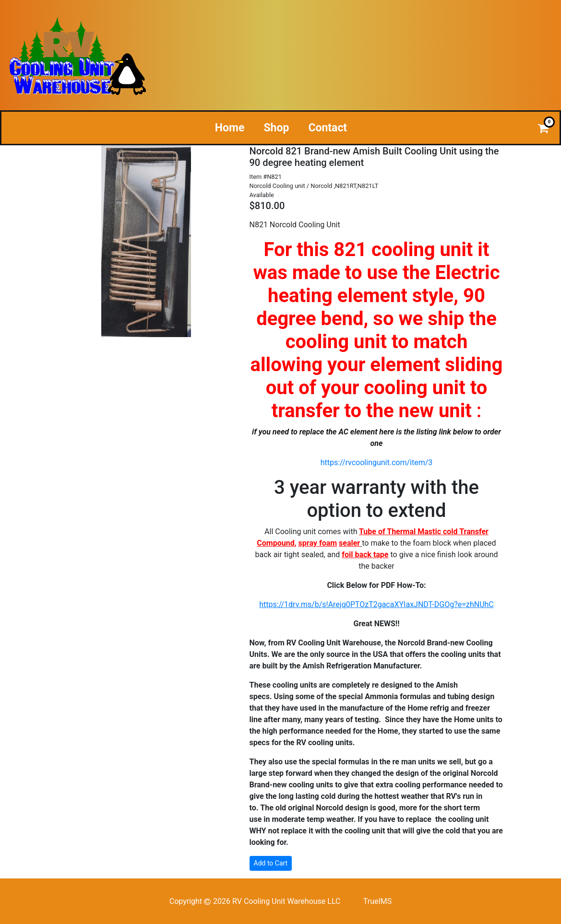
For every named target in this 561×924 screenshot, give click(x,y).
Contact (328, 128)
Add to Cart (271, 863)
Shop (276, 128)
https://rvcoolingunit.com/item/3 (377, 462)
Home (230, 128)
